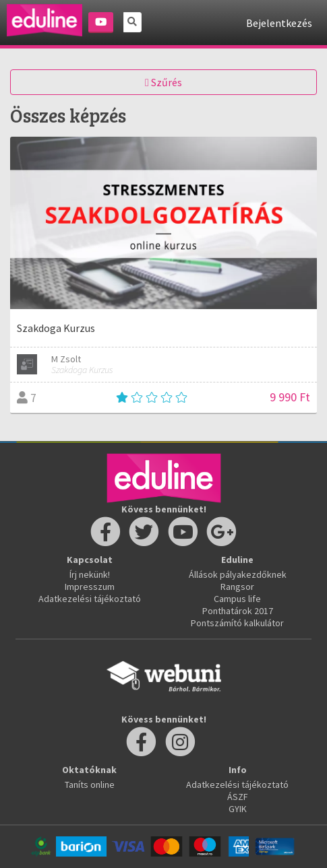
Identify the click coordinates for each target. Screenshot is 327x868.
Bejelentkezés (279, 23)
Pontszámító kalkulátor (237, 623)
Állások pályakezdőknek (238, 574)
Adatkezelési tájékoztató (90, 599)
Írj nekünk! (90, 574)
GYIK (238, 809)
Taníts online (90, 784)
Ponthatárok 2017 (238, 611)
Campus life (237, 599)
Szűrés (163, 82)
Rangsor (237, 587)
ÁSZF (238, 797)
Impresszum (90, 587)
